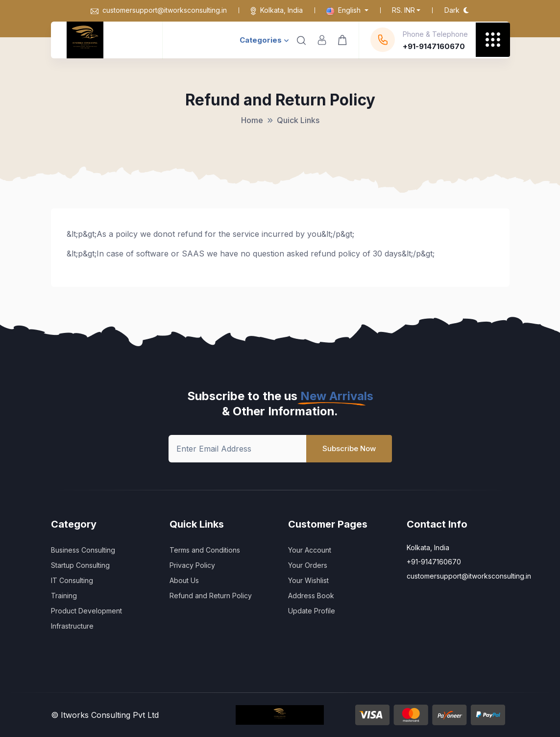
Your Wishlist (308, 580)
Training (64, 596)
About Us (184, 580)
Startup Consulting (80, 565)
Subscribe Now (349, 448)
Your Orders (308, 565)
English (344, 10)
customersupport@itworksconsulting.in (159, 10)
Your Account (310, 550)
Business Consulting (83, 550)
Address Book (311, 596)
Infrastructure (72, 626)
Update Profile (312, 611)
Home (252, 120)
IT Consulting (72, 580)
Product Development (86, 611)
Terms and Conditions (205, 550)
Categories (264, 40)
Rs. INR (403, 10)
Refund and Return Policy (211, 596)
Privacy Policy (192, 565)
